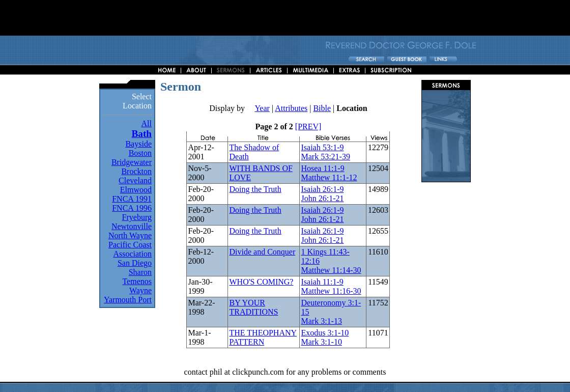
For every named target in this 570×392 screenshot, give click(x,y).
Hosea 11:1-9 (322, 168)
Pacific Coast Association (130, 249)
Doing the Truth (255, 189)
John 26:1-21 (322, 198)
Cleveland (135, 180)
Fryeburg (137, 217)
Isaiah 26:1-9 (322, 189)
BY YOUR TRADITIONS (253, 307)
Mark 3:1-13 (321, 321)
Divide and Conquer (262, 252)
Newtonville (132, 226)
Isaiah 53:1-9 (322, 147)
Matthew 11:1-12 (329, 177)
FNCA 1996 (132, 208)
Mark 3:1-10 (321, 342)
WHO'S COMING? (261, 282)
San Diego (135, 263)
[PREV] (308, 127)
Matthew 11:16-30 (331, 291)
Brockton (136, 171)
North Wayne (130, 235)
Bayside (138, 144)
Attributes (291, 108)
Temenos (137, 281)
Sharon (140, 272)
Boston (140, 153)
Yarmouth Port (128, 300)
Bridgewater (132, 162)
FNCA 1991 (132, 199)
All (147, 123)
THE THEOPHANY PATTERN (263, 337)
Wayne (140, 290)
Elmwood (136, 190)
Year (262, 108)
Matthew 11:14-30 (331, 270)
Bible (322, 108)
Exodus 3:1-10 (325, 333)
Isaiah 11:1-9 (322, 282)
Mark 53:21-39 (325, 157)
